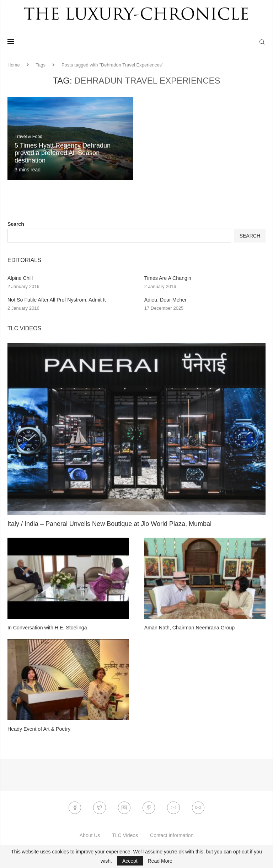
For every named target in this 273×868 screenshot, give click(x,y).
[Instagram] (124, 808)
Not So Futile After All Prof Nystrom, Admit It (56, 299)
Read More (160, 861)
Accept (130, 861)
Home (14, 65)
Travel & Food (29, 137)
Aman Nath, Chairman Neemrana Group (189, 627)
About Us (90, 835)
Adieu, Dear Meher (165, 299)
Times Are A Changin (167, 278)
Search (16, 224)
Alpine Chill (20, 278)
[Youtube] (174, 808)
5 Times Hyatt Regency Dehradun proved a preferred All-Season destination (63, 153)
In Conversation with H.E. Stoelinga (47, 627)
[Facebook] (74, 808)
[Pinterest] (149, 808)
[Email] (199, 808)
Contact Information (172, 835)
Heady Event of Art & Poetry (38, 729)
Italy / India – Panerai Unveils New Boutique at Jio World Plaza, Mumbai (109, 523)
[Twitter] (99, 808)
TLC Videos (125, 835)
